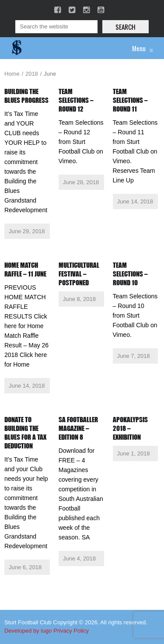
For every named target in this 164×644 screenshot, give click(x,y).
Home (12, 74)
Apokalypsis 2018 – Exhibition (130, 428)
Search (126, 27)
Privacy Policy (71, 631)
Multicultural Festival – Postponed (79, 274)
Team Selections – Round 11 (130, 100)
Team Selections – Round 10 (130, 274)
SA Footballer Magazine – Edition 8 (78, 428)
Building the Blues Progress (26, 96)
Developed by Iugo (28, 631)
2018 (32, 74)
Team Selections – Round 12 (76, 100)
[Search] (56, 27)
